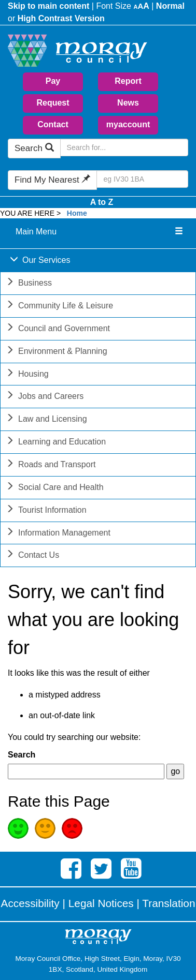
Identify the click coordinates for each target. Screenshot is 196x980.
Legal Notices (101, 903)
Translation (169, 903)
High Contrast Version (61, 18)
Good (18, 828)
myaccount (128, 124)
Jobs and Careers (45, 397)
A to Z (102, 202)
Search (34, 148)
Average (45, 828)
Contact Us (32, 556)
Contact (53, 124)
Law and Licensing (46, 420)
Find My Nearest (52, 180)
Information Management (58, 534)
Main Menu (36, 232)
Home (77, 213)
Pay (53, 81)
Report (128, 81)
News (128, 103)
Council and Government (58, 329)
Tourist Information (46, 511)
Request (53, 103)
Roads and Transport (51, 465)
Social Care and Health (55, 488)
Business (29, 284)
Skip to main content (48, 6)
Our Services (40, 261)
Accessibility (30, 903)
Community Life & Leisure (59, 307)
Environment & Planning (57, 352)
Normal (170, 6)
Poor (72, 828)
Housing (27, 375)
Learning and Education (56, 443)
